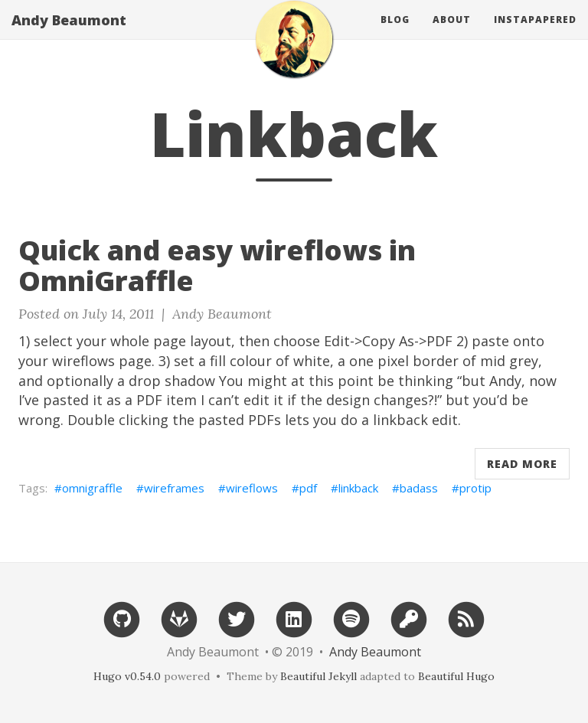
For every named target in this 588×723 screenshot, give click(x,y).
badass (419, 488)
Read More (522, 464)
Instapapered (535, 34)
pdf (308, 488)
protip (475, 488)
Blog (395, 34)
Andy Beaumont (69, 34)
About (452, 34)
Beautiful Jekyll (318, 676)
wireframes (174, 488)
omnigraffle (92, 488)
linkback (358, 488)
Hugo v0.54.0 (127, 676)
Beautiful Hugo (456, 676)
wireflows (252, 488)
